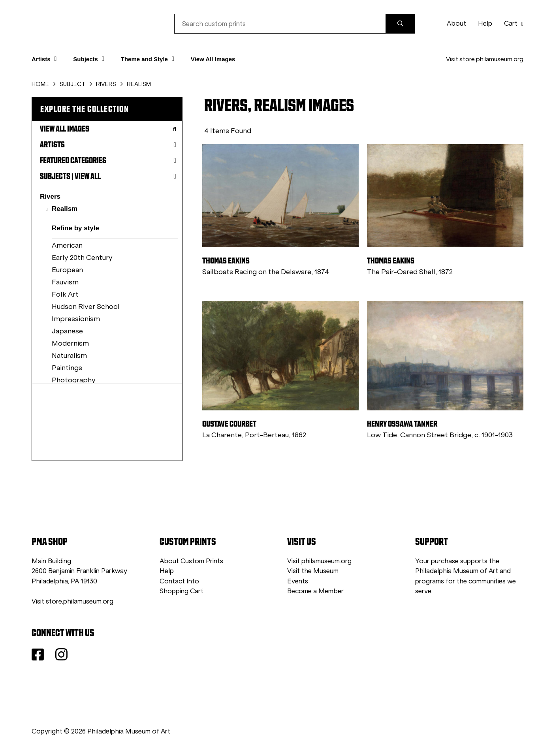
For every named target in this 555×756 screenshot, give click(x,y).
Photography (74, 380)
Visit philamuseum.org (319, 561)
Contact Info (179, 581)
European (67, 270)
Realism (65, 209)
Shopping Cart (182, 591)
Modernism (70, 343)
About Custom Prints (191, 561)
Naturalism (69, 355)
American (67, 245)
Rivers (50, 197)
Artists (108, 145)
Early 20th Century (82, 258)
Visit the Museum (313, 571)
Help (485, 24)
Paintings (67, 368)
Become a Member (315, 591)
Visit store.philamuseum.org (485, 59)
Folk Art (65, 294)
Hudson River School (86, 307)
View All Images (213, 59)
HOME (40, 84)
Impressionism (76, 319)
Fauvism (65, 282)
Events (298, 581)
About (456, 24)
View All (88, 176)
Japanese (67, 331)
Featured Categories (108, 160)
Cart (514, 24)
